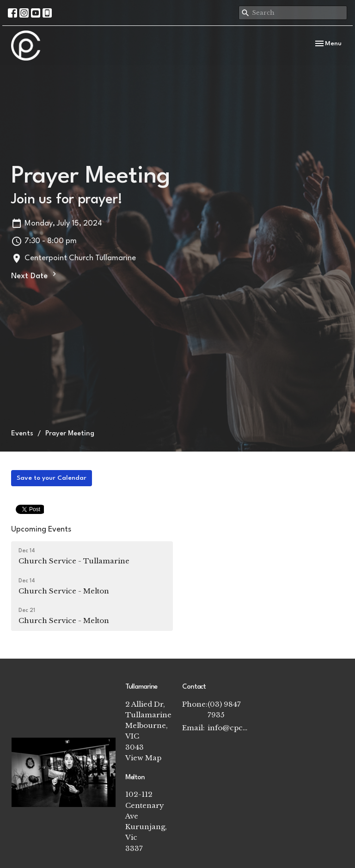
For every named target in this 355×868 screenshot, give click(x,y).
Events (22, 434)
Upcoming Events (41, 529)
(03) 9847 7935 (224, 709)
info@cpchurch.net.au (228, 728)
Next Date (35, 275)
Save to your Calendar (52, 478)
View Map (143, 758)
